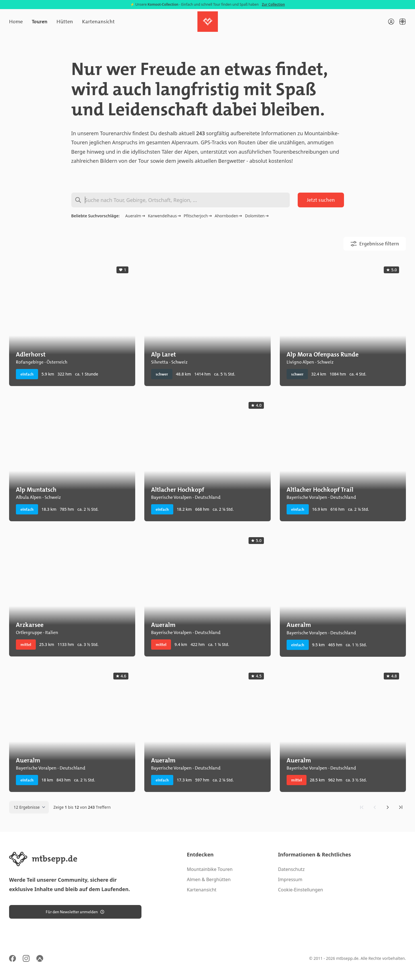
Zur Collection (273, 4)
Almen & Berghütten (209, 879)
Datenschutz (291, 869)
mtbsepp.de (347, 958)
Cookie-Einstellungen (301, 890)
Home (16, 22)
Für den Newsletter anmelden (75, 912)
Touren (40, 22)
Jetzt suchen (321, 200)
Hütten (65, 22)
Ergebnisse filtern (375, 244)
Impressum (290, 879)
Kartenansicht (98, 22)
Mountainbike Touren (210, 869)
